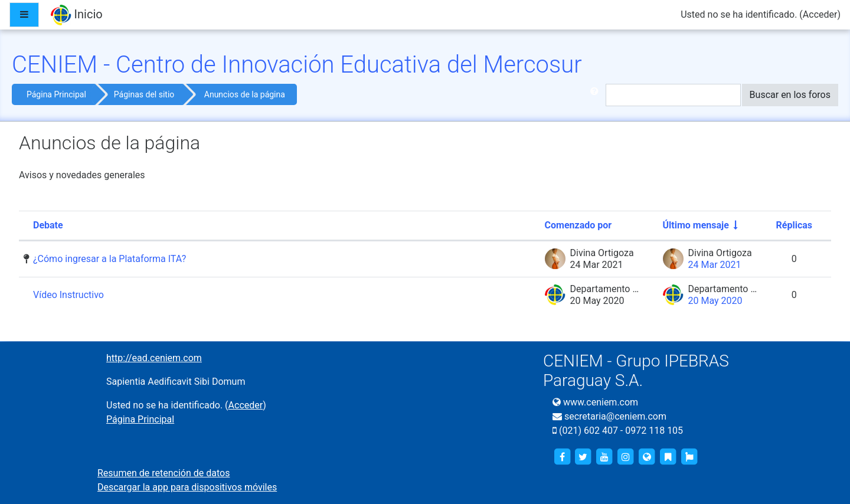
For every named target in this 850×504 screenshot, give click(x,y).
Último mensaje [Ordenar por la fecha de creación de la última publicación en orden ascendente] (696, 225)
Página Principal (56, 94)
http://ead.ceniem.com (154, 358)
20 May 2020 (715, 301)
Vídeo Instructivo (68, 295)
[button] (597, 95)
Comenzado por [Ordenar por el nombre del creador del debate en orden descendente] (578, 225)
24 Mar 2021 (715, 265)
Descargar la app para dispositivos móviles (187, 487)
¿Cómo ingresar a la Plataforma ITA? (109, 259)
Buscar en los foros (790, 95)
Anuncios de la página (245, 94)
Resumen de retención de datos (164, 473)
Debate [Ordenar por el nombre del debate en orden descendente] (48, 225)
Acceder (820, 14)
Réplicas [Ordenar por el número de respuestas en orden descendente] (794, 225)
